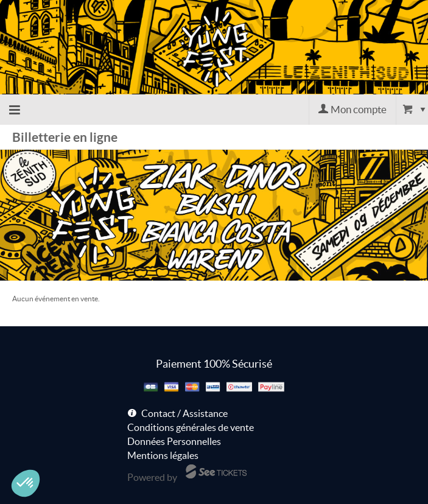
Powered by (152, 477)
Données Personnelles (174, 441)
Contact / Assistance (184, 413)
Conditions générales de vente (191, 427)
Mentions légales (163, 455)
